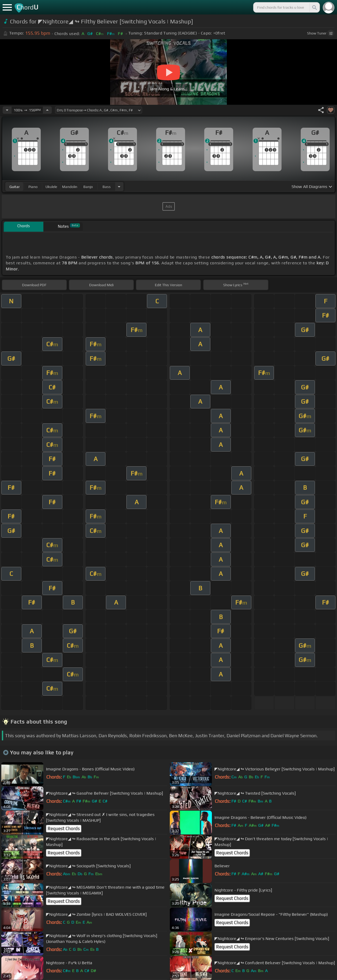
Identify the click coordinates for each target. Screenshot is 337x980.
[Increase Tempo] (47, 110)
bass (107, 187)
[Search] (314, 7)
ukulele (51, 187)
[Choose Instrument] (119, 187)
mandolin (70, 187)
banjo (88, 187)
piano (33, 187)
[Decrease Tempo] (7, 110)
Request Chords (64, 829)
